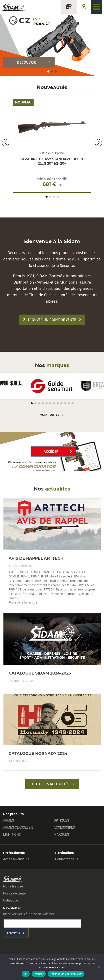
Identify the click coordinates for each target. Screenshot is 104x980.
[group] (52, 386)
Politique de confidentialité (66, 974)
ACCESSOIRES (64, 827)
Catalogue (11, 900)
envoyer (14, 933)
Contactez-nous (67, 859)
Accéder (51, 451)
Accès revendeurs (16, 859)
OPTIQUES (61, 820)
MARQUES (61, 834)
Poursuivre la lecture (23, 602)
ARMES (9, 820)
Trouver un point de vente (50, 320)
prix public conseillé (52, 182)
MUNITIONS (12, 834)
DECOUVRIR (26, 62)
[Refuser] (99, 967)
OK (26, 974)
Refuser (39, 974)
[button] (48, 71)
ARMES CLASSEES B (18, 827)
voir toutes (50, 415)
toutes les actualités (50, 784)
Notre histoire (13, 886)
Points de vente (14, 893)
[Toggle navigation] (96, 7)
